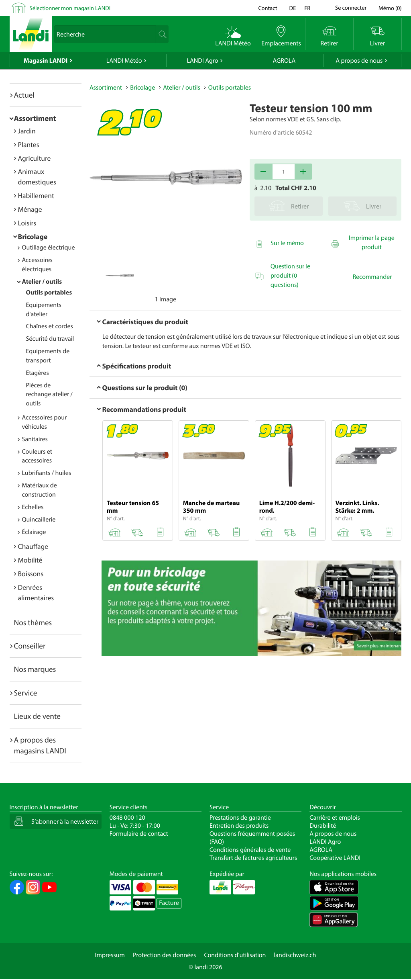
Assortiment (35, 118)
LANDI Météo (124, 61)
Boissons (31, 574)
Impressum (110, 955)
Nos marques (35, 669)
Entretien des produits (239, 826)
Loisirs (27, 223)
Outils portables (49, 293)
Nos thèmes (33, 622)
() (390, 8)
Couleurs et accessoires (37, 456)
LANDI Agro (202, 61)
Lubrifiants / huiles (47, 473)
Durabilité (323, 826)
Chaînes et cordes (50, 326)
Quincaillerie (39, 520)
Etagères (38, 373)
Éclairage (34, 532)
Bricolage (33, 236)
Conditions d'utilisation (235, 955)
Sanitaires (35, 439)
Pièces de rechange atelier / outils (50, 395)
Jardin (27, 131)
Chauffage (33, 546)
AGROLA (284, 61)
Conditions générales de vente (250, 850)
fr (307, 8)
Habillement (36, 195)
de (293, 8)
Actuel (24, 95)
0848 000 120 (127, 818)
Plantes (29, 144)
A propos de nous (359, 61)
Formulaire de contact (139, 834)
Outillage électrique (49, 248)
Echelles (33, 507)
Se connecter (351, 8)
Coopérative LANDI (335, 858)
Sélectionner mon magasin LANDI (70, 8)
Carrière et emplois (335, 818)
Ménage (30, 209)
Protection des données (165, 955)
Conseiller (30, 646)
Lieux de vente (37, 716)
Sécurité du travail (50, 339)
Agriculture (35, 158)
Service (26, 693)
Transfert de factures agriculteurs (253, 858)
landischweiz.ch (295, 955)
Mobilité (30, 560)
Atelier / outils (42, 282)
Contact (268, 8)
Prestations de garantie (240, 818)
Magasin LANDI (46, 61)
